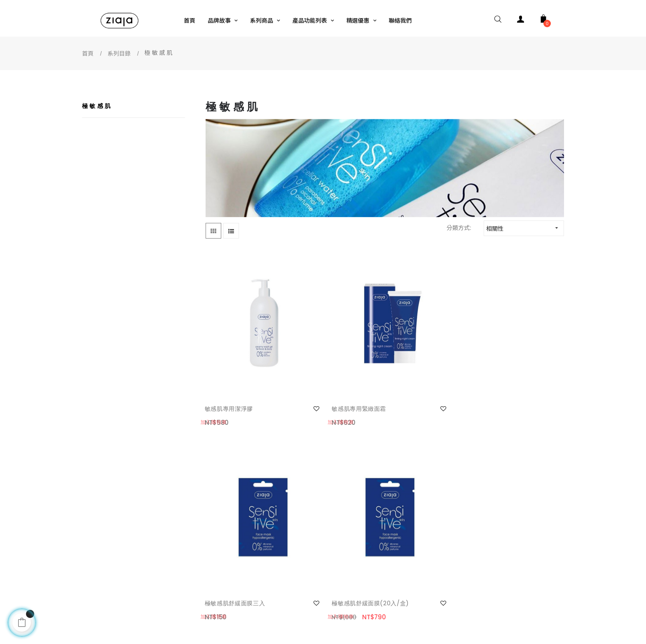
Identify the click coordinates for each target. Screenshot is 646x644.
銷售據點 (341, 543)
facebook (341, 527)
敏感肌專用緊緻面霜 (325, 363)
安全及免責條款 (232, 543)
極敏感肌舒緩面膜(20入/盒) (513, 368)
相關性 (525, 228)
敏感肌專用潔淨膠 (230, 363)
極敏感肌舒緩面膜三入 (421, 363)
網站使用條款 (229, 527)
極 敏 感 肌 (96, 106)
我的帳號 (106, 527)
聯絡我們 (106, 543)
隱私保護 (223, 560)
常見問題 (106, 560)
